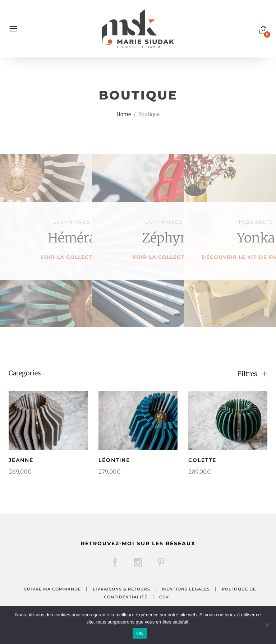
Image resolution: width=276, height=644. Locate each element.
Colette (202, 460)
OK (140, 633)
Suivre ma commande (52, 589)
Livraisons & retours (121, 589)
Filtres (252, 374)
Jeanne (21, 460)
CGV (164, 597)
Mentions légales (186, 589)
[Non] (267, 625)
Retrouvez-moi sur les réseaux (138, 543)
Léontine (114, 460)
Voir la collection (72, 257)
